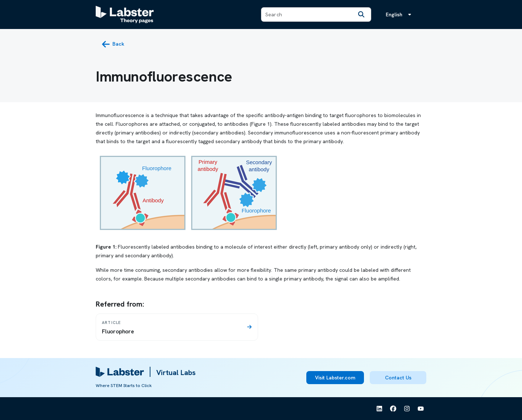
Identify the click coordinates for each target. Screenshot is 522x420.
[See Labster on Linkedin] (380, 409)
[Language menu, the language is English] (400, 14)
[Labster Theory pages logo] (125, 14)
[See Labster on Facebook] (393, 409)
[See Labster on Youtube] (421, 409)
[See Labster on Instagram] (407, 409)
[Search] (361, 14)
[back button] (113, 44)
